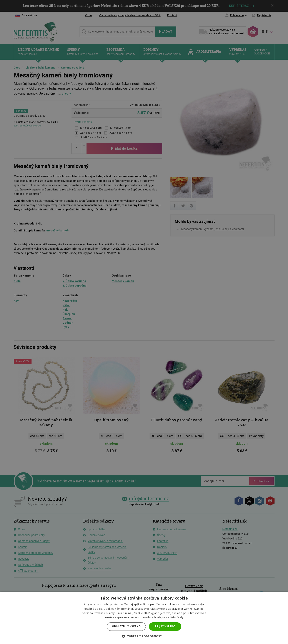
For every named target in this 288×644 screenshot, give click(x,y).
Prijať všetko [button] (165, 626)
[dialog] (144, 322)
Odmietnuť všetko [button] (126, 626)
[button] (144, 636)
